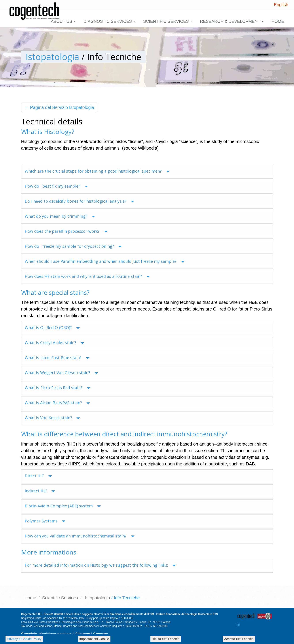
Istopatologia (52, 57)
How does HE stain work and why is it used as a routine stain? (87, 276)
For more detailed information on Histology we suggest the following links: (100, 565)
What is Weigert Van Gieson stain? (61, 373)
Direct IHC (38, 476)
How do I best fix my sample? (56, 186)
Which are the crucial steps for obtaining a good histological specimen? (97, 171)
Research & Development (230, 21)
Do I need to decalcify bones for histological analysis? (80, 201)
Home (278, 21)
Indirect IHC (40, 491)
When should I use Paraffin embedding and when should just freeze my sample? (105, 261)
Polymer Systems (45, 521)
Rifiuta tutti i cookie (166, 639)
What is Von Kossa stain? (52, 418)
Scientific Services (166, 21)
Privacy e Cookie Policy (24, 639)
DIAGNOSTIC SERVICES (108, 21)
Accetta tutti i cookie (239, 639)
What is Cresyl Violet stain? (54, 343)
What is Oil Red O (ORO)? (52, 328)
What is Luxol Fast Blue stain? (57, 358)
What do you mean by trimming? (60, 216)
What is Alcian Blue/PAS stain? (57, 403)
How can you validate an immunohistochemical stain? (80, 536)
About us (62, 21)
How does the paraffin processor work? (66, 231)
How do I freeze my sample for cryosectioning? (73, 246)
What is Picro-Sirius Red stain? (58, 388)
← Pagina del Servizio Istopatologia (59, 107)
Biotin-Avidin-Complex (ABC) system (63, 506)
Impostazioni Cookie (94, 639)
